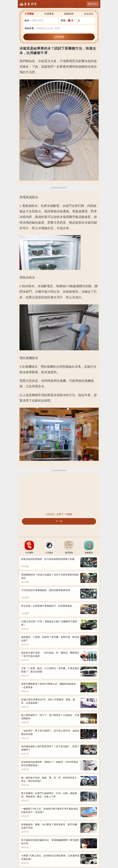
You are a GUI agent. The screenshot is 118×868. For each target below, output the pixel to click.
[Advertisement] (59, 493)
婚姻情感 (69, 14)
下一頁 (59, 521)
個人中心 (93, 4)
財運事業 (49, 14)
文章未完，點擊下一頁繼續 (59, 514)
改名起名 (89, 14)
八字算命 (29, 14)
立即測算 (59, 37)
